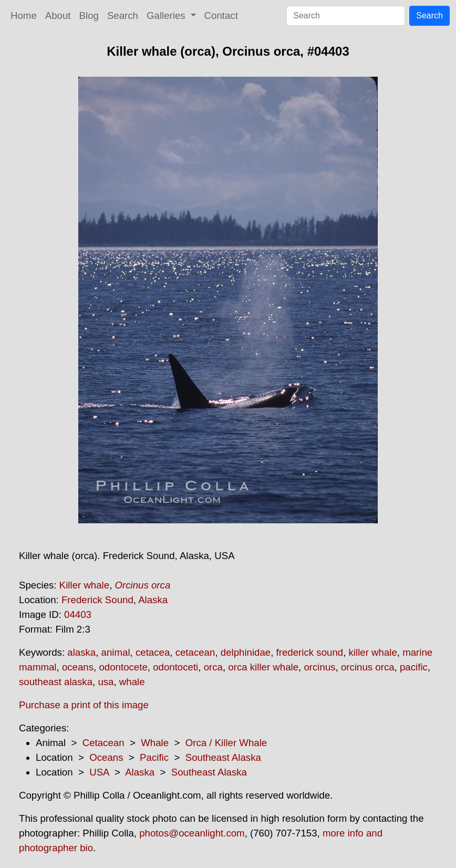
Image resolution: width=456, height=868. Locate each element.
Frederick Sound (97, 600)
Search (123, 16)
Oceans (106, 757)
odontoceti (175, 667)
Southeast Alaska (223, 757)
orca (213, 667)
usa (106, 682)
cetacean (195, 652)
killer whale (373, 652)
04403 (78, 614)
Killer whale (84, 585)
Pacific (154, 757)
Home (24, 16)
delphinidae (246, 652)
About (58, 16)
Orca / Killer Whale (226, 743)
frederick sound (310, 652)
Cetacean (103, 743)
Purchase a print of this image (84, 705)
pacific (414, 667)
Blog (89, 16)
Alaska (153, 600)
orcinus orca (368, 667)
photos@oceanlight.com (192, 833)
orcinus (319, 667)
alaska (81, 652)
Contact (221, 16)
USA (99, 772)
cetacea (153, 652)
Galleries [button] (167, 16)
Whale (155, 743)
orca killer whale (263, 667)
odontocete (123, 667)
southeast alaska (56, 682)
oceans (78, 667)
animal (116, 652)
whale (132, 682)
